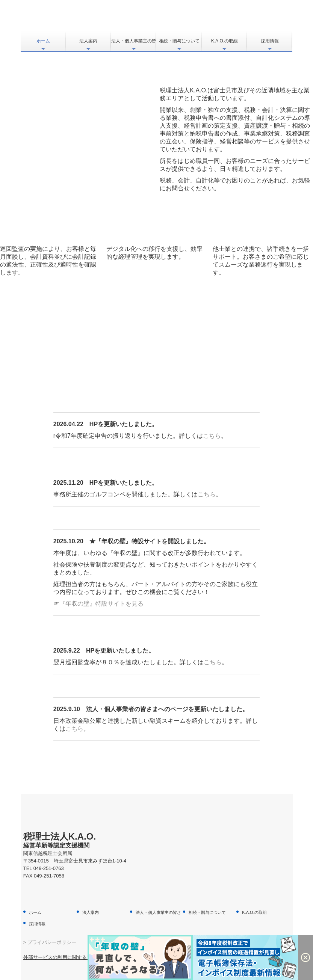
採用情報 (270, 41)
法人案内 (88, 41)
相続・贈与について (179, 41)
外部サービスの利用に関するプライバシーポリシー (79, 957)
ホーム (43, 41)
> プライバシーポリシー (50, 942)
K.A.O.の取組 (225, 41)
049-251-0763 (49, 868)
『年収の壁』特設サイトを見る (101, 604)
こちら (212, 436)
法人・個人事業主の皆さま (134, 41)
